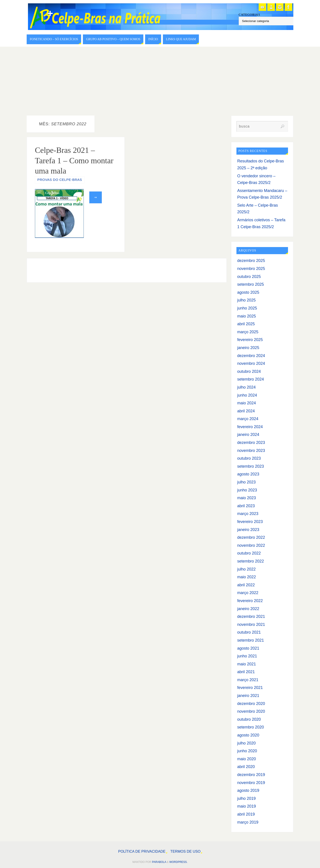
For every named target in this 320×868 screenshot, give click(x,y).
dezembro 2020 (251, 704)
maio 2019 (246, 806)
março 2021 (248, 680)
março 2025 (248, 332)
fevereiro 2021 (250, 688)
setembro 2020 (250, 727)
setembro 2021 (250, 640)
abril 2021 (246, 672)
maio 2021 (246, 664)
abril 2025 (246, 324)
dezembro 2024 (251, 356)
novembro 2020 (251, 711)
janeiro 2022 (248, 609)
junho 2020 (247, 751)
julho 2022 (246, 569)
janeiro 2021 (248, 696)
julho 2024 (246, 387)
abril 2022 (246, 585)
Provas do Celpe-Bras (60, 180)
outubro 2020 (249, 719)
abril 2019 (246, 814)
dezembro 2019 (251, 775)
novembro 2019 (251, 783)
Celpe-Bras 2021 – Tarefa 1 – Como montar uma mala (74, 161)
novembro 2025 (251, 269)
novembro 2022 (251, 545)
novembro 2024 (251, 363)
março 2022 (248, 593)
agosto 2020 (248, 735)
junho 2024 (247, 395)
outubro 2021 (249, 632)
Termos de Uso (186, 851)
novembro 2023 (251, 451)
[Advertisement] (160, 80)
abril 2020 (246, 767)
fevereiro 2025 (250, 340)
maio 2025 (246, 316)
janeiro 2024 (248, 435)
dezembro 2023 (251, 443)
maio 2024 (246, 403)
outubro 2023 (249, 458)
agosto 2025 (248, 292)
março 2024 (248, 419)
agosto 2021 (248, 648)
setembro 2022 (250, 561)
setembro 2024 (250, 379)
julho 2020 (246, 743)
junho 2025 (247, 308)
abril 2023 (246, 506)
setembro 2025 (250, 284)
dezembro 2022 (251, 537)
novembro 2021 (251, 625)
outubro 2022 (249, 553)
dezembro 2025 (251, 261)
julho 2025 (246, 300)
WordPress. (178, 862)
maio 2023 (246, 498)
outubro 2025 (249, 277)
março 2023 (248, 514)
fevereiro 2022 (250, 601)
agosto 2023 (248, 474)
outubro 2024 (249, 371)
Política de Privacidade (142, 851)
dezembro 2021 (251, 617)
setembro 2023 (250, 466)
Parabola (159, 862)
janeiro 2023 (248, 530)
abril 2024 (246, 411)
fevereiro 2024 (250, 427)
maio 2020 (246, 759)
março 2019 (248, 822)
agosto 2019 (248, 790)
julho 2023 (246, 482)
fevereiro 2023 (250, 522)
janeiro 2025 (248, 348)
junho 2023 (247, 490)
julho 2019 (246, 798)
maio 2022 (246, 577)
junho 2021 (247, 656)
